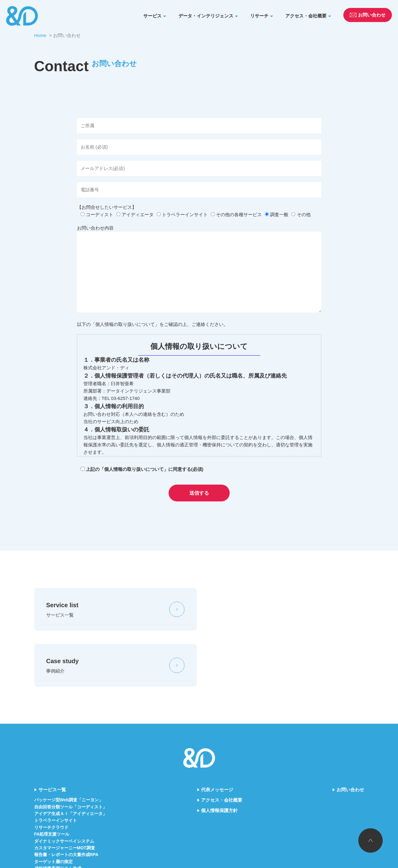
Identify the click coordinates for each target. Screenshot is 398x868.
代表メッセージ (217, 734)
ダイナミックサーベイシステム (64, 785)
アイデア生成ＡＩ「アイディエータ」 (71, 758)
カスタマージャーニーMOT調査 (65, 792)
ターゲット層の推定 (53, 806)
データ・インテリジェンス (206, 16)
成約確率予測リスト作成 (58, 813)
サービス (152, 16)
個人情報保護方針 (219, 755)
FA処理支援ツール (52, 779)
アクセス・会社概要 (306, 16)
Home (40, 35)
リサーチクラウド (51, 772)
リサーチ (259, 16)
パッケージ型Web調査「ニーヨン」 (69, 744)
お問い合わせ (350, 734)
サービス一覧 (52, 734)
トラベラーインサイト (56, 765)
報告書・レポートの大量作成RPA (66, 799)
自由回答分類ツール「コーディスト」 (71, 751)
